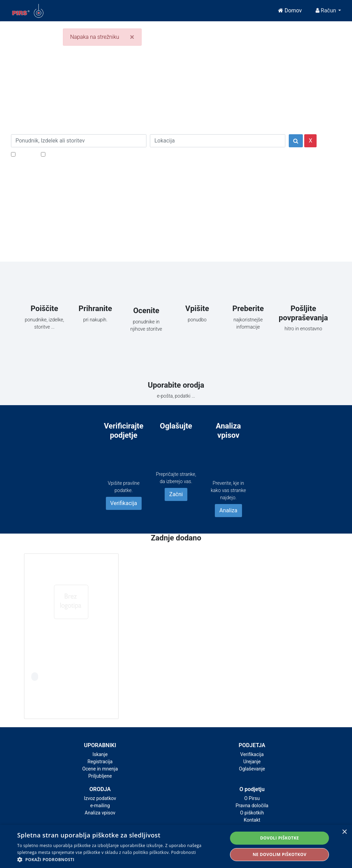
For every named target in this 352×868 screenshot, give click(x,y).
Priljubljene (100, 776)
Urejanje (252, 762)
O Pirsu (252, 798)
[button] (119, 859)
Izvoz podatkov (100, 798)
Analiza (228, 510)
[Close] (132, 37)
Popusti (26, 154)
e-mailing (100, 806)
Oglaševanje (252, 769)
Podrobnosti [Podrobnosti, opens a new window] (184, 852)
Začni (176, 494)
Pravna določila (252, 806)
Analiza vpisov (100, 813)
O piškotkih (252, 813)
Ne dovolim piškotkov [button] (279, 854)
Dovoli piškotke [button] (280, 838)
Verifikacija (124, 503)
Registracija (100, 762)
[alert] (176, 846)
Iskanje (100, 754)
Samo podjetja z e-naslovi (78, 154)
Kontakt (252, 820)
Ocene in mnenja (100, 769)
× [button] (344, 832)
